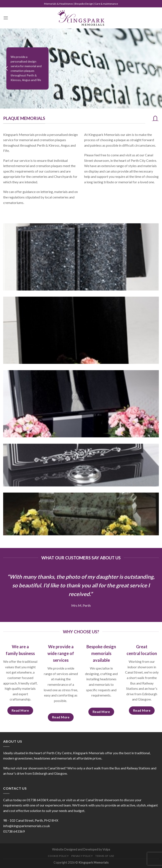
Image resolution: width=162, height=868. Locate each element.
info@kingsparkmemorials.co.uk (27, 826)
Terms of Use (105, 856)
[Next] (155, 68)
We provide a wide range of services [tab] (61, 653)
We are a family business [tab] (20, 650)
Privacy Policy (82, 856)
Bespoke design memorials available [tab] (101, 653)
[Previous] (7, 68)
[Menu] (6, 18)
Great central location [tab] (142, 650)
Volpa (106, 849)
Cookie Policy (58, 856)
